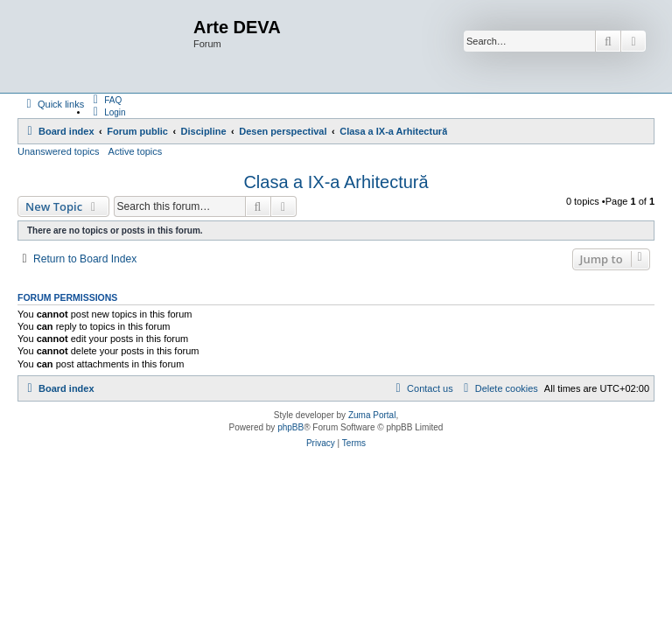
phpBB (290, 427)
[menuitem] (105, 100)
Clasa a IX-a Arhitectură (336, 182)
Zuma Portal (372, 415)
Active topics (136, 151)
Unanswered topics (59, 151)
